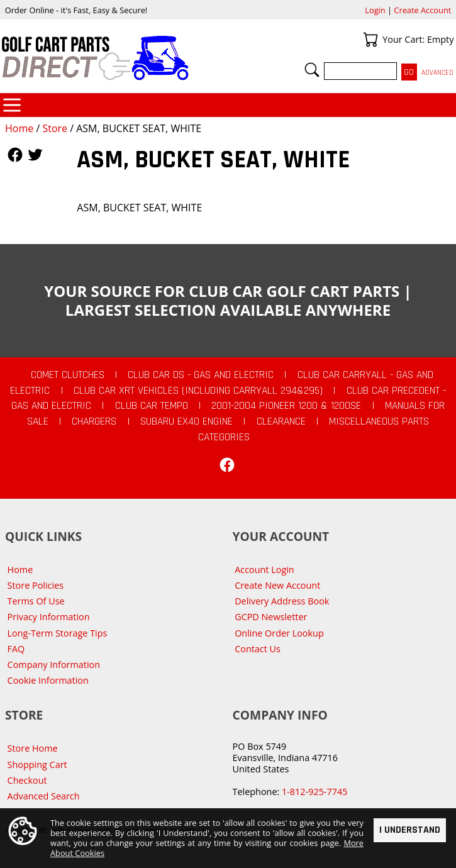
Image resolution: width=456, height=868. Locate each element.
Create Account (422, 10)
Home (19, 128)
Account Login (264, 570)
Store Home (33, 748)
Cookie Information (48, 680)
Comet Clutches (68, 375)
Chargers (94, 421)
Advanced (437, 73)
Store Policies (36, 585)
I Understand (410, 831)
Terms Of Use (36, 601)
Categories (12, 105)
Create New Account (277, 585)
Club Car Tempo (152, 406)
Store (55, 128)
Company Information (54, 665)
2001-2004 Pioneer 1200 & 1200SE (286, 406)
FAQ (16, 649)
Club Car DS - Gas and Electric (201, 375)
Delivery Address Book (282, 601)
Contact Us (258, 649)
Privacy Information (49, 617)
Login (375, 10)
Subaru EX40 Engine (186, 421)
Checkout (27, 780)
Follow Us (15, 155)
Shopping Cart (37, 765)
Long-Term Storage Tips (58, 633)
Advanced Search (44, 796)
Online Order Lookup (279, 633)
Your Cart (370, 40)
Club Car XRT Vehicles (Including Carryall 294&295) (198, 391)
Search (312, 70)
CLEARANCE (281, 421)
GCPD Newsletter (271, 617)
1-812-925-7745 (314, 792)
